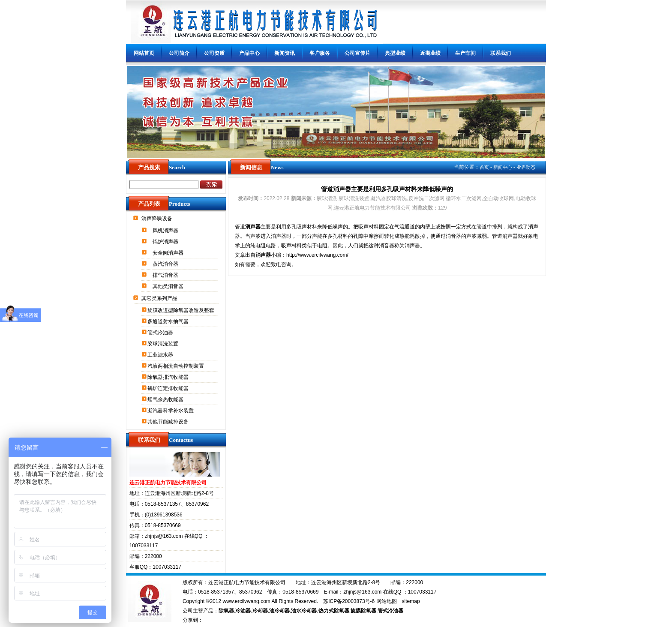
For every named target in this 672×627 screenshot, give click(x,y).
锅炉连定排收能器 (169, 388)
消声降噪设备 (157, 219)
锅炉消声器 (166, 242)
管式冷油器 (161, 333)
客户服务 (320, 53)
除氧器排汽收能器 (169, 377)
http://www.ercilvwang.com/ (317, 255)
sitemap (411, 601)
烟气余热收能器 (166, 399)
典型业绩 (395, 53)
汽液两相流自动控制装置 (176, 366)
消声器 (253, 227)
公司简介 (179, 53)
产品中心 (249, 53)
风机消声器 (166, 231)
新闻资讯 (285, 53)
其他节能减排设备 (169, 422)
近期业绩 (430, 53)
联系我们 (501, 53)
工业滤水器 (161, 355)
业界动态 (526, 167)
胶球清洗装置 (163, 344)
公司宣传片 (357, 53)
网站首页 (144, 53)
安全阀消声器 (169, 253)
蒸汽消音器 (166, 264)
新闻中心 (503, 167)
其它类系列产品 (160, 298)
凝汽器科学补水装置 (171, 411)
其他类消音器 (169, 286)
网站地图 (387, 601)
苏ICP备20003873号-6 (349, 601)
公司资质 (214, 53)
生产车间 (465, 53)
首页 (484, 167)
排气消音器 (166, 275)
